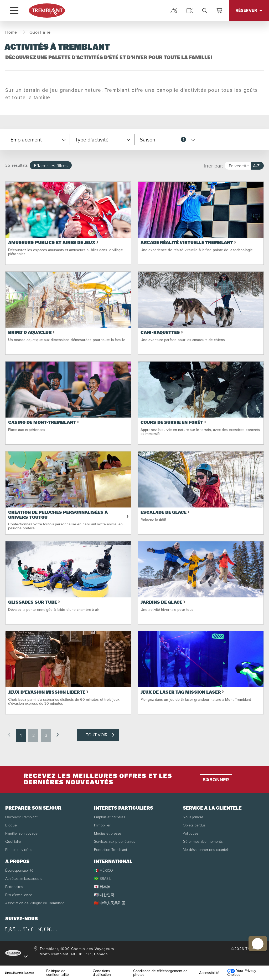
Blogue (11, 825)
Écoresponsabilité (19, 870)
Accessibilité (209, 973)
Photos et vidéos (19, 850)
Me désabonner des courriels (206, 850)
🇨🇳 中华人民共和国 (110, 903)
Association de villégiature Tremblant (35, 903)
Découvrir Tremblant (21, 817)
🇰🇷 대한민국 (104, 895)
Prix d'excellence (19, 895)
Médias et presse (108, 833)
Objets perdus (194, 825)
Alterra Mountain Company (19, 973)
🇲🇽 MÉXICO (104, 870)
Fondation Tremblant (111, 850)
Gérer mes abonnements (203, 842)
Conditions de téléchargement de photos (160, 973)
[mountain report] (174, 11)
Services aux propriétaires (115, 842)
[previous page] (9, 735)
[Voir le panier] (219, 11)
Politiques (191, 833)
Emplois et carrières (110, 817)
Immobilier (102, 825)
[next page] (58, 735)
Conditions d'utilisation (102, 973)
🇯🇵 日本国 (102, 887)
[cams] (190, 11)
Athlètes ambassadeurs (24, 879)
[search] (205, 11)
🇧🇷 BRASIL (103, 879)
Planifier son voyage (21, 833)
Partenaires (14, 887)
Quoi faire (13, 842)
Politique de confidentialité (58, 973)
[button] (38, 140)
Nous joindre (193, 817)
